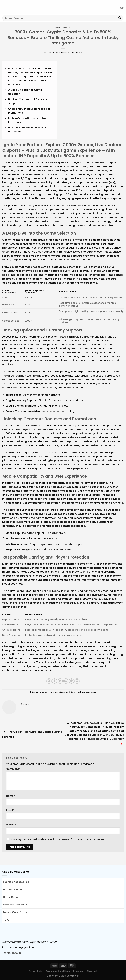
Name (11, 796)
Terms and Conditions (58, 971)
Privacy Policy (36, 971)
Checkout (92, 971)
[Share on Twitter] (60, 681)
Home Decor (11, 897)
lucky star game (110, 198)
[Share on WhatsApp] (49, 681)
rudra (79, 52)
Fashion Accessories (16, 882)
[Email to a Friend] (66, 681)
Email (10, 810)
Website (11, 825)
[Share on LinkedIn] (77, 681)
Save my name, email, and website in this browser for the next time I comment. (58, 839)
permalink (91, 692)
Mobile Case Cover (15, 912)
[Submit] (120, 18)
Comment (13, 769)
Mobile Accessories (15, 905)
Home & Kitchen (13, 890)
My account (78, 971)
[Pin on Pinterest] (71, 681)
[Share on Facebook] (55, 681)
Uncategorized (63, 27)
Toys (6, 920)
